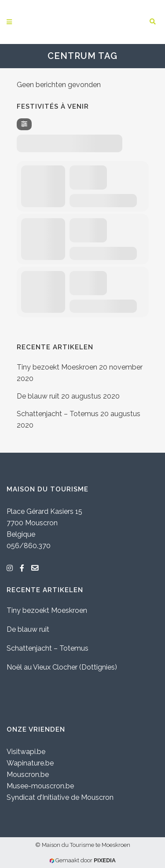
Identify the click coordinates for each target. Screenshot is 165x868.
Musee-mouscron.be (40, 786)
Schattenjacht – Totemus (58, 414)
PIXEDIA (105, 860)
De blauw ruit (38, 396)
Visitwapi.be (26, 752)
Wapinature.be (30, 763)
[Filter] (24, 124)
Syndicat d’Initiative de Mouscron (60, 797)
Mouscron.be (28, 775)
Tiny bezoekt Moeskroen (57, 367)
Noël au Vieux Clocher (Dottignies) (62, 667)
